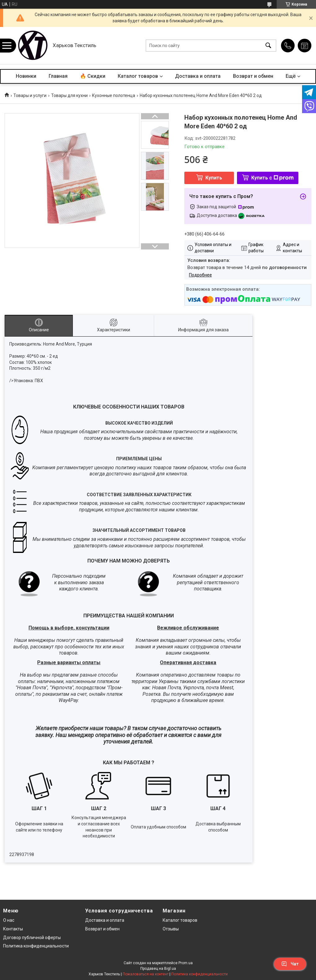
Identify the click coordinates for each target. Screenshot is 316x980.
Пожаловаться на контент (146, 974)
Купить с (272, 178)
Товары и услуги (30, 95)
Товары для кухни (69, 95)
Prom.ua (186, 963)
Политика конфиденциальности (36, 946)
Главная (58, 76)
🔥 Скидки (93, 76)
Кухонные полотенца (114, 95)
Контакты (13, 929)
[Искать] (268, 46)
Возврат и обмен (253, 76)
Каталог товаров (138, 76)
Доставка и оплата (198, 76)
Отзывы (171, 929)
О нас (9, 920)
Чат (290, 964)
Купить (214, 178)
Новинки (26, 76)
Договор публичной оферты (32, 938)
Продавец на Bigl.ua (158, 969)
